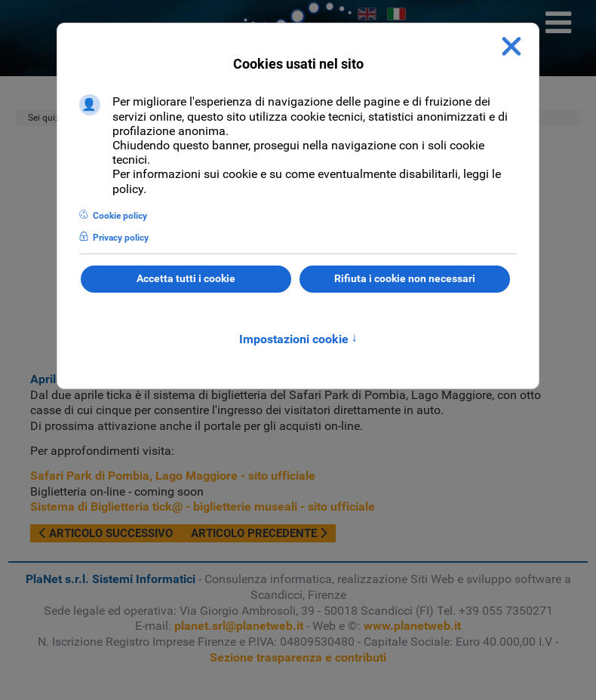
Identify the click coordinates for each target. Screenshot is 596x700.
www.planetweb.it (412, 626)
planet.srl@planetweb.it (239, 626)
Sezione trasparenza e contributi (298, 657)
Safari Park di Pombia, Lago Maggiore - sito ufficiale (173, 476)
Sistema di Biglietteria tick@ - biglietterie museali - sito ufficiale (203, 507)
